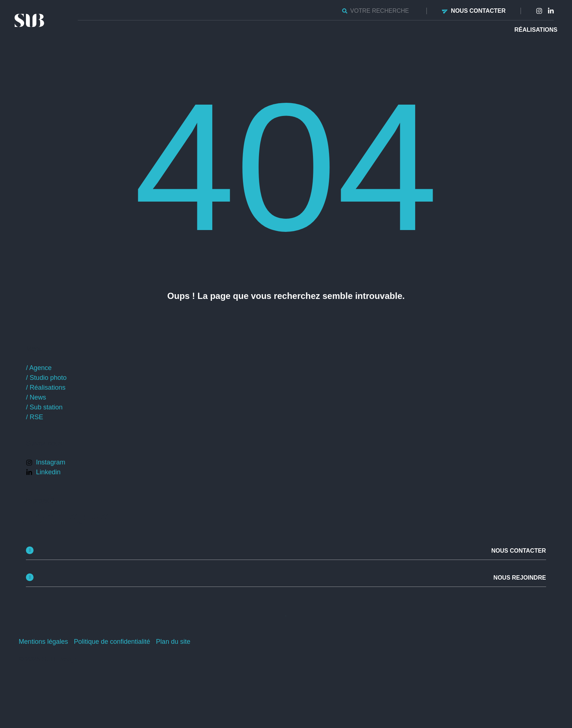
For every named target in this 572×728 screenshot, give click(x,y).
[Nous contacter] (445, 11)
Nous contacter (478, 11)
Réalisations (536, 30)
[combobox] (377, 11)
